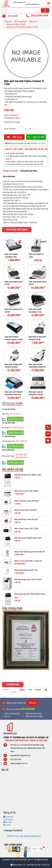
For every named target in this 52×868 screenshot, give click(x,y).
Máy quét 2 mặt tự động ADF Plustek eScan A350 (36, 393)
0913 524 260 (28, 709)
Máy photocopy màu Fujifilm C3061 (28, 475)
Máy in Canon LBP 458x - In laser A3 (28, 561)
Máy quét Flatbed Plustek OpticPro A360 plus (14, 338)
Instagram (9, 819)
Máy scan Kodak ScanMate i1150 (35, 311)
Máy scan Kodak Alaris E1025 (14, 283)
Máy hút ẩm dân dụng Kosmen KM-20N (30, 552)
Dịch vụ (7, 716)
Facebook (9, 817)
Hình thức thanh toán (33, 714)
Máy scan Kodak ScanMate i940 (11, 256)
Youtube (9, 822)
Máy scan (33, 22)
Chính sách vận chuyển (34, 716)
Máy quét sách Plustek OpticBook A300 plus (14, 393)
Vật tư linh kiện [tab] (9, 176)
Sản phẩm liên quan (17, 230)
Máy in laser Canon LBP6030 (26, 510)
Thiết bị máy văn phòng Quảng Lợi (24, 836)
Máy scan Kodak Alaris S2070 (38, 283)
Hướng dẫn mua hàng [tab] (29, 171)
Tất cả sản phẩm (21, 22)
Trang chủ (8, 22)
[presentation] (4, 693)
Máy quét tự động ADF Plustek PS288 (38, 338)
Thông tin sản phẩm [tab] (11, 171)
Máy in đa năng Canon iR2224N (26, 501)
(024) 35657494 (39, 16)
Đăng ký (33, 703)
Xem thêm (41, 143)
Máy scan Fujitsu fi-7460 (36, 256)
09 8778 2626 (18, 428)
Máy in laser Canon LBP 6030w (26, 491)
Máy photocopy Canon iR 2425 (26, 519)
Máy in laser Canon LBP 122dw (26, 529)
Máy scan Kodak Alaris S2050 (14, 311)
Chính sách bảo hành (12, 714)
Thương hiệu (13, 685)
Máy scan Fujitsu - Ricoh (16, 24)
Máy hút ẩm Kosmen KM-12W (26, 570)
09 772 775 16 (16, 414)
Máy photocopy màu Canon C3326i (28, 579)
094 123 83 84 (21, 441)
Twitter (8, 825)
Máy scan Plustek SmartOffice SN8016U (37, 366)
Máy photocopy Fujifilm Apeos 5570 (28, 538)
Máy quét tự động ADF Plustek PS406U (14, 366)
